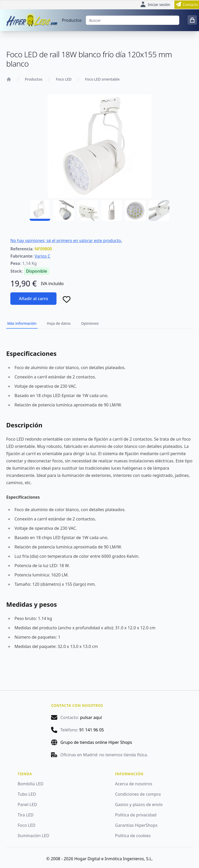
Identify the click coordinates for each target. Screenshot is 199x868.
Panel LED (27, 805)
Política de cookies (133, 836)
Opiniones (90, 323)
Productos (72, 20)
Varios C (43, 256)
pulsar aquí (91, 717)
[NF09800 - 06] (159, 210)
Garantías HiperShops (136, 825)
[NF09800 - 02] (64, 210)
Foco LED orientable (102, 79)
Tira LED (26, 815)
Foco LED (64, 79)
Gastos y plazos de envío (139, 805)
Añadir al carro (33, 299)
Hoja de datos (59, 323)
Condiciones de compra (138, 794)
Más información (22, 323)
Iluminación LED (33, 836)
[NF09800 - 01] (40, 210)
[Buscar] (133, 20)
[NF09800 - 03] (88, 210)
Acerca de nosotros (134, 784)
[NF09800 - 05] (135, 210)
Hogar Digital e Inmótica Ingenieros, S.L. (114, 859)
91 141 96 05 (92, 730)
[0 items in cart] (192, 20)
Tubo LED (27, 794)
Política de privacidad (136, 815)
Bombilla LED (30, 784)
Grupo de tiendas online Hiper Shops (96, 742)
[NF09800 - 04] (111, 210)
